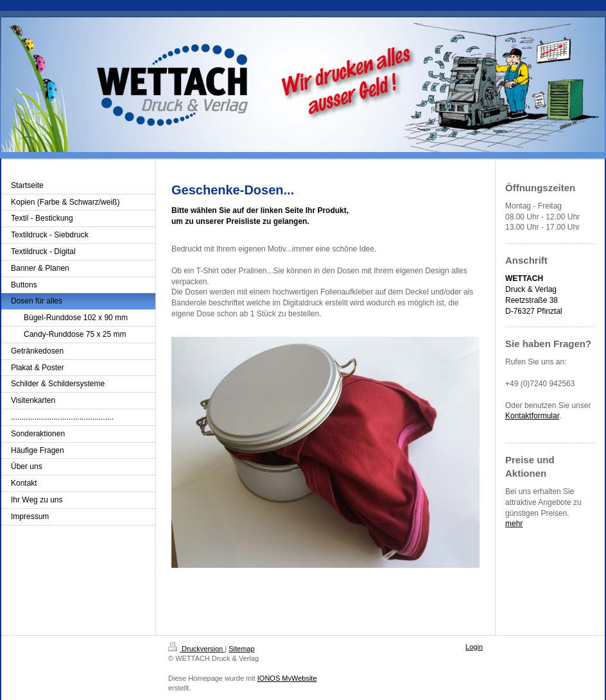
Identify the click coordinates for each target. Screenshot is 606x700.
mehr (514, 524)
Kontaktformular (532, 416)
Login (474, 647)
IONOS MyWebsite (287, 678)
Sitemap (241, 649)
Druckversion (196, 649)
